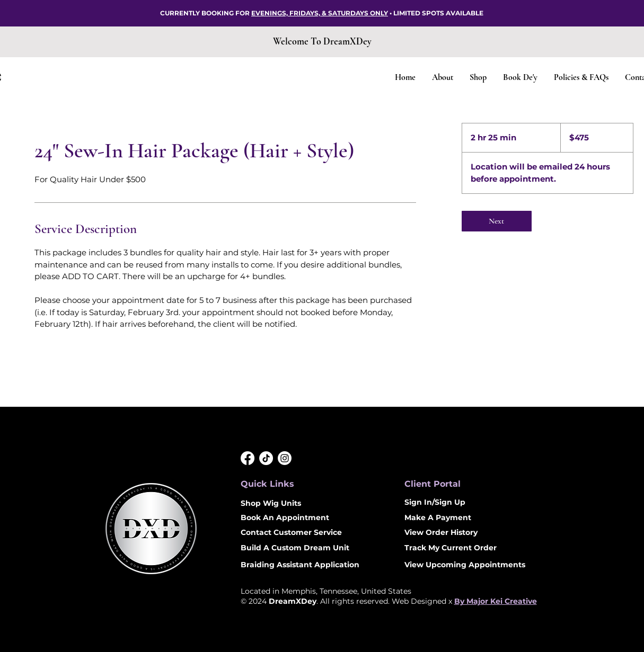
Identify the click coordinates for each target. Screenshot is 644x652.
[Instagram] (285, 458)
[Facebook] (248, 458)
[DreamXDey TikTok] (266, 458)
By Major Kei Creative (496, 601)
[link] (497, 221)
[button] (478, 78)
